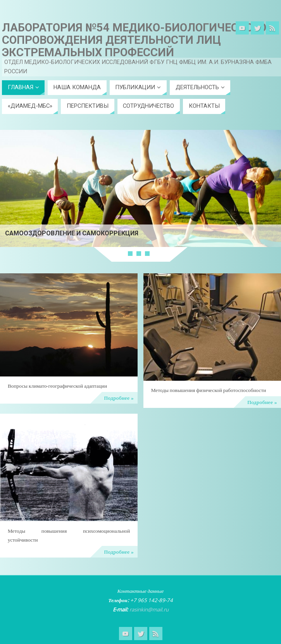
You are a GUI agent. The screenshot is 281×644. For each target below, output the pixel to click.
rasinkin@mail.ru (149, 609)
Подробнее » (119, 398)
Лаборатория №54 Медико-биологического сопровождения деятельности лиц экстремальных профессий (134, 40)
